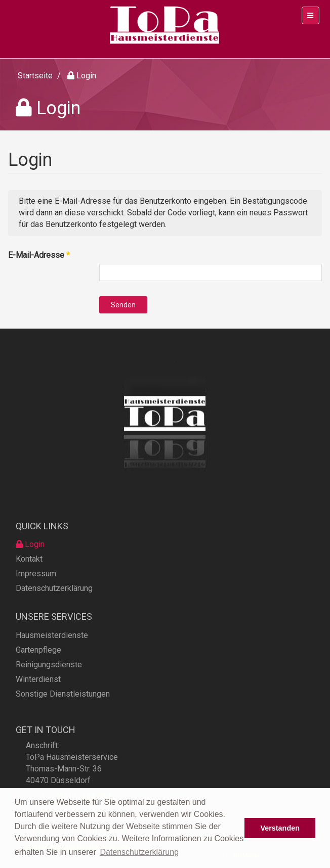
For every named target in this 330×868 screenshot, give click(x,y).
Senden (123, 305)
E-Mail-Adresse (39, 255)
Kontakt (29, 574)
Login (30, 559)
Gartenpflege (38, 668)
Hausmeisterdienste (52, 653)
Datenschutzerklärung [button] (139, 852)
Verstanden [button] (280, 828)
